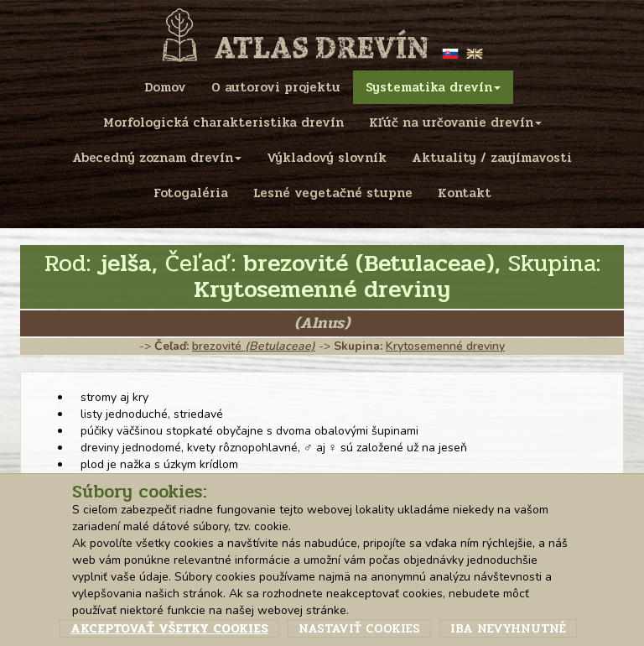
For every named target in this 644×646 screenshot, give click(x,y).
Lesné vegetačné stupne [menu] (333, 193)
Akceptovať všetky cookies (169, 628)
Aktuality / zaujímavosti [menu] (492, 158)
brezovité (254, 346)
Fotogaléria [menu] (191, 193)
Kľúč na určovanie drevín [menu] (455, 122)
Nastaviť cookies (359, 628)
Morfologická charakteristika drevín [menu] (223, 122)
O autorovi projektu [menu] (276, 87)
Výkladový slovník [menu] (327, 158)
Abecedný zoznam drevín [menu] (157, 158)
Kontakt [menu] (465, 193)
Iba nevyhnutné (508, 628)
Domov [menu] (165, 87)
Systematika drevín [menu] (433, 87)
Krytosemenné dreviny (445, 346)
